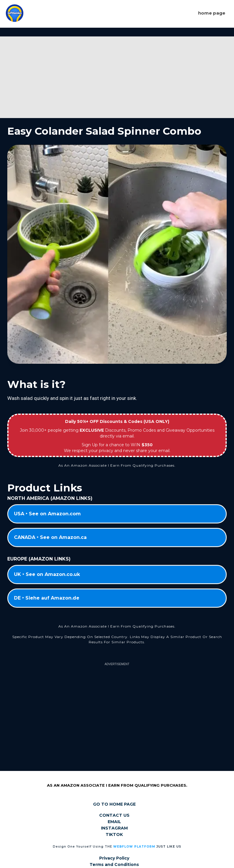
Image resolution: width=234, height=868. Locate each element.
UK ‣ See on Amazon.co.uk (47, 574)
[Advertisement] (117, 77)
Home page (212, 13)
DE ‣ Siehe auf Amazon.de (47, 598)
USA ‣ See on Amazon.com (47, 514)
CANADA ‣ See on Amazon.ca (50, 537)
